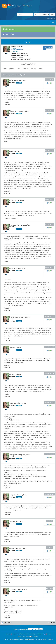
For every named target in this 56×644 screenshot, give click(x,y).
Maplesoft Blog (37, 634)
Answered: (13, 83)
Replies (41, 69)
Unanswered (28, 634)
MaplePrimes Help (28, 637)
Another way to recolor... (18, 403)
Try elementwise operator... (19, 589)
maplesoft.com (31, 639)
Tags (18, 634)
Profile (5, 69)
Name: (13, 46)
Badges (44, 634)
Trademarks (50, 639)
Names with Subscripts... (17, 268)
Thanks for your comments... (19, 111)
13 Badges (15, 51)
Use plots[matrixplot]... (17, 521)
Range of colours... (15, 374)
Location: (14, 59)
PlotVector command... (17, 200)
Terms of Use (39, 639)
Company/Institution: (17, 55)
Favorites (12, 69)
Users (22, 634)
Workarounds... (14, 151)
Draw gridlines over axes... (18, 548)
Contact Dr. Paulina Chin (48, 48)
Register (39, 12)
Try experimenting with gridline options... (20, 456)
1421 (20, 83)
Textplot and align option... (18, 495)
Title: (13, 57)
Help (49, 12)
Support (45, 12)
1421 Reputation (17, 49)
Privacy (44, 639)
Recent (49, 634)
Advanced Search (50, 18)
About (53, 12)
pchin (18, 83)
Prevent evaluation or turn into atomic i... (20, 226)
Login (34, 12)
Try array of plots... (16, 348)
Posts (19, 69)
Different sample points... (18, 80)
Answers (34, 69)
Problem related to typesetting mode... (20, 318)
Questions (26, 69)
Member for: (15, 53)
